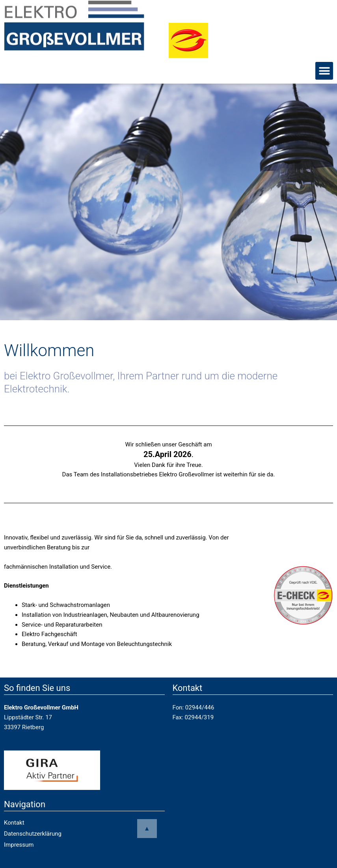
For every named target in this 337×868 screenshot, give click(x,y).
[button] (324, 71)
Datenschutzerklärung (33, 834)
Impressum (19, 845)
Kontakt (14, 823)
